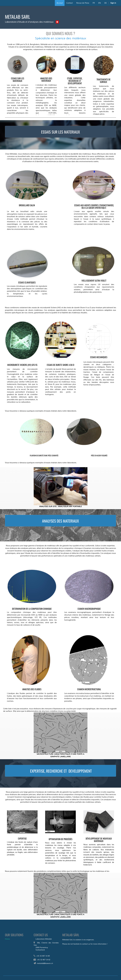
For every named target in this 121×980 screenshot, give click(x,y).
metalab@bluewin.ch (45, 963)
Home (7, 939)
